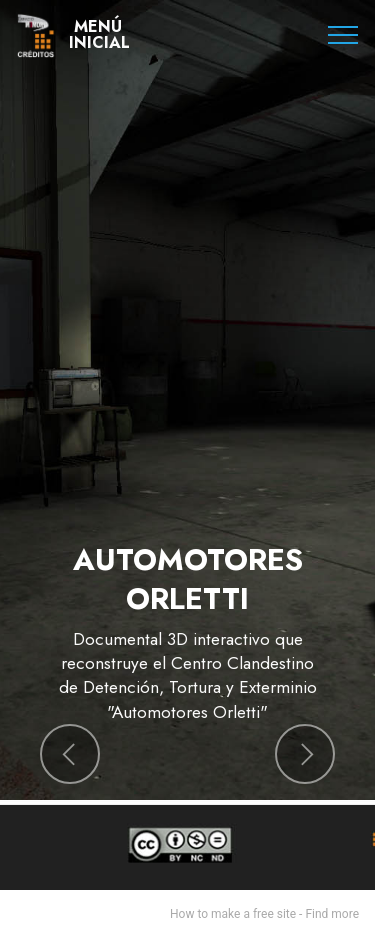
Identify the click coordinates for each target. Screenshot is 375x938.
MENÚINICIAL (99, 35)
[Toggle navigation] (343, 35)
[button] (70, 754)
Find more (332, 914)
